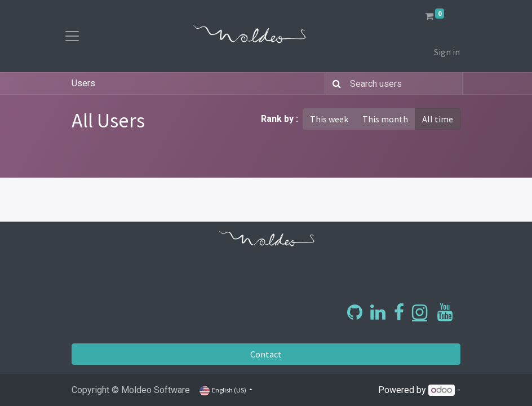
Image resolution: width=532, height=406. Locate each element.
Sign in (447, 52)
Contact (266, 354)
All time (438, 119)
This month (385, 119)
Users (83, 83)
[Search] (334, 83)
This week (329, 119)
